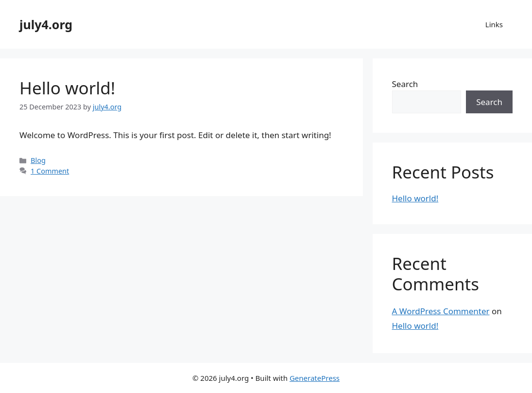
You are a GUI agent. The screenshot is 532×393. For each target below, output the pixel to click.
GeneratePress (315, 378)
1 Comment (50, 171)
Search (405, 84)
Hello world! (67, 88)
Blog (38, 160)
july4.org (46, 24)
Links (494, 24)
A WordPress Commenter (441, 311)
